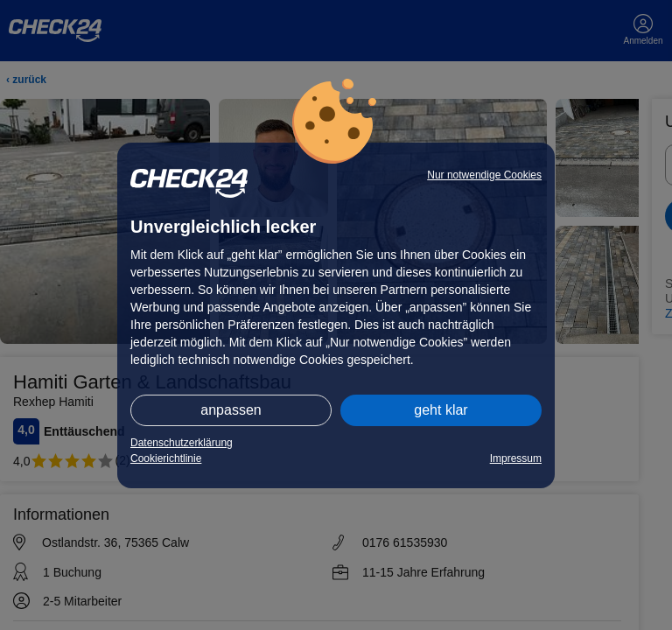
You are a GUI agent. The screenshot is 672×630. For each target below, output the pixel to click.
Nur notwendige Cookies (484, 175)
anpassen (231, 410)
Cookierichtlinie (166, 458)
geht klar (441, 410)
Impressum (516, 458)
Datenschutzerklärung (182, 443)
